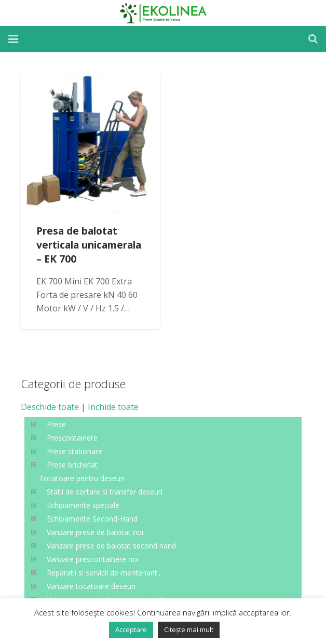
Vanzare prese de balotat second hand (111, 546)
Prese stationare (74, 451)
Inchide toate (113, 407)
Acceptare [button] (131, 629)
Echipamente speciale (83, 505)
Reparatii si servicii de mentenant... (104, 573)
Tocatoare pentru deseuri (82, 478)
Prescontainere (72, 438)
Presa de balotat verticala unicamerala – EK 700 (89, 245)
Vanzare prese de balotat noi (95, 532)
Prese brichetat (72, 465)
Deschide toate (50, 407)
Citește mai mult (189, 629)
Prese (56, 424)
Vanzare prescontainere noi (93, 559)
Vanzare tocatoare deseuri (91, 586)
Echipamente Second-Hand (92, 519)
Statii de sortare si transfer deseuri (105, 492)
